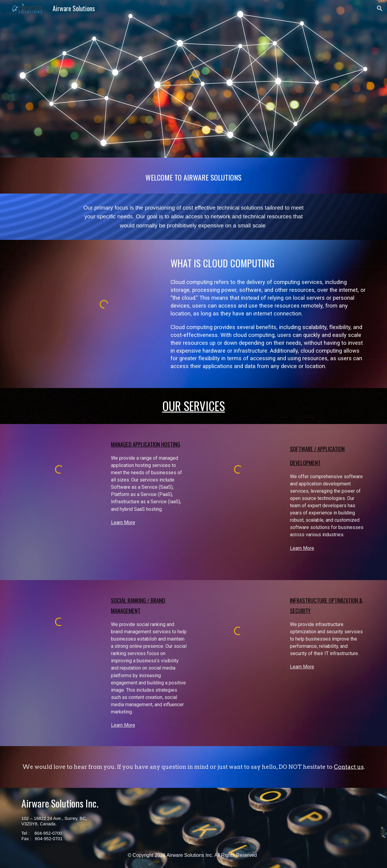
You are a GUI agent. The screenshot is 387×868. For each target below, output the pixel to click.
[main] (193, 176)
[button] (380, 8)
